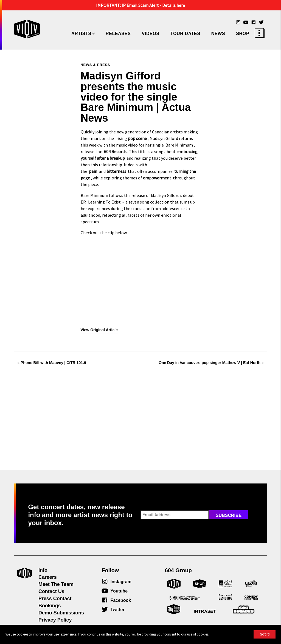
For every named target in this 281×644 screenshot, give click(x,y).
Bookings (50, 606)
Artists (81, 34)
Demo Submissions (61, 613)
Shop (243, 34)
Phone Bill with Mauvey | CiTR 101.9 (53, 363)
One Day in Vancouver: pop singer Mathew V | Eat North (210, 363)
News (218, 34)
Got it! (265, 634)
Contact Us (51, 591)
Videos (150, 34)
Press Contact (55, 599)
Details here (174, 5)
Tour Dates (185, 34)
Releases (118, 34)
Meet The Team (56, 584)
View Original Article (99, 330)
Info (43, 570)
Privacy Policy (55, 620)
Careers (48, 577)
